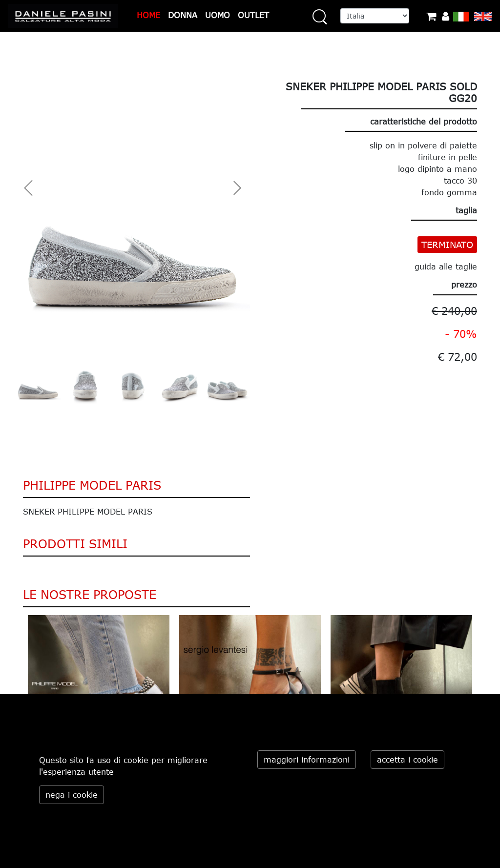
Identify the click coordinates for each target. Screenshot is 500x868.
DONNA (183, 15)
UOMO (218, 15)
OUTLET (253, 15)
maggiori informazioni (307, 760)
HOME (148, 15)
